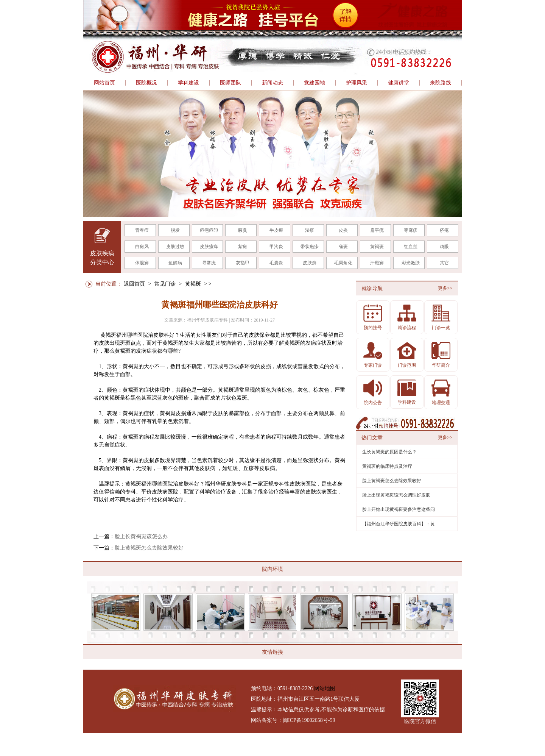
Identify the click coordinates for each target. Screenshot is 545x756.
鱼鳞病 (175, 263)
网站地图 (325, 688)
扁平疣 (377, 230)
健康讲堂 (399, 83)
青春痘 (142, 230)
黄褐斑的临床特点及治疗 (387, 466)
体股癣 (142, 263)
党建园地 (315, 83)
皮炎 (343, 230)
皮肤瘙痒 (209, 247)
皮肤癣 (310, 263)
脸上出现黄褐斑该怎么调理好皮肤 (396, 495)
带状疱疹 (310, 247)
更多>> (445, 288)
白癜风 (142, 247)
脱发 (175, 230)
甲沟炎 (276, 247)
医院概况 (146, 83)
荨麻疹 (411, 230)
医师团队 (230, 83)
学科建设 (188, 83)
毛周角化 (343, 263)
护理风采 (357, 83)
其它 (444, 263)
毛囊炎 (276, 263)
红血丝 (411, 247)
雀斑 (343, 247)
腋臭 (243, 230)
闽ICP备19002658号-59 (309, 720)
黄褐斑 (377, 247)
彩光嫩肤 (411, 263)
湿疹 (310, 230)
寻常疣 (209, 263)
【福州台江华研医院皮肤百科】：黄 (399, 524)
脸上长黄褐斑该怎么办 (141, 537)
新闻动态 (272, 83)
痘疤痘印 (209, 230)
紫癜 (243, 247)
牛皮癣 (276, 230)
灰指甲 (243, 263)
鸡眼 (444, 247)
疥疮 (444, 230)
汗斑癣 (377, 263)
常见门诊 (165, 284)
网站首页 (104, 83)
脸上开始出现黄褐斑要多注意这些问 (399, 509)
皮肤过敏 (175, 247)
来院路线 (441, 83)
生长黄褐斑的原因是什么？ (389, 452)
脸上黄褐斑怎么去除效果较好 (149, 548)
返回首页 (134, 284)
